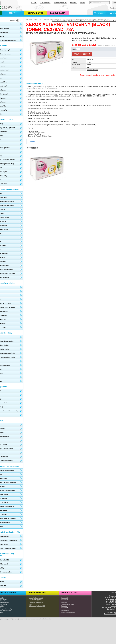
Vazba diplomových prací (35, 601)
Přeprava (74, 3)
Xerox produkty (31, 619)
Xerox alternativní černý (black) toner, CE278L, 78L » (70, 21)
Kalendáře (64, 603)
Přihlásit (101, 13)
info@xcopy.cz (14, 619)
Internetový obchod (32, 19)
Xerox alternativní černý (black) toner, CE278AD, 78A (94, 19)
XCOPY (34, 3)
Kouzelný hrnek (66, 601)
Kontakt (83, 3)
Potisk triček (65, 598)
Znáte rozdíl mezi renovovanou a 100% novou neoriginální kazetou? (50, 99)
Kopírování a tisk (37, 593)
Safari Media (47, 619)
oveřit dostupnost (93, 70)
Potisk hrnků (65, 599)
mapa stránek (23, 619)
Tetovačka (64, 606)
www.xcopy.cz (6, 619)
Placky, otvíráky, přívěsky (68, 612)
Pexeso (64, 609)
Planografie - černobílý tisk (36, 603)
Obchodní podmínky (60, 3)
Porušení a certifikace (35, 118)
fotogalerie (33, 141)
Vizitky (30, 604)
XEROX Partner (45, 3)
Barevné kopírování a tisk (35, 599)
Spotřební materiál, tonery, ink (53, 19)
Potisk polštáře (65, 611)
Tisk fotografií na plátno (68, 604)
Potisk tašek (65, 607)
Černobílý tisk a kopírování (36, 598)
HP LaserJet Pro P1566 (70, 19)
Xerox (40, 19)
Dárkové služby (70, 593)
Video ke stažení (33, 102)
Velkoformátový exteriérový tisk (37, 606)
